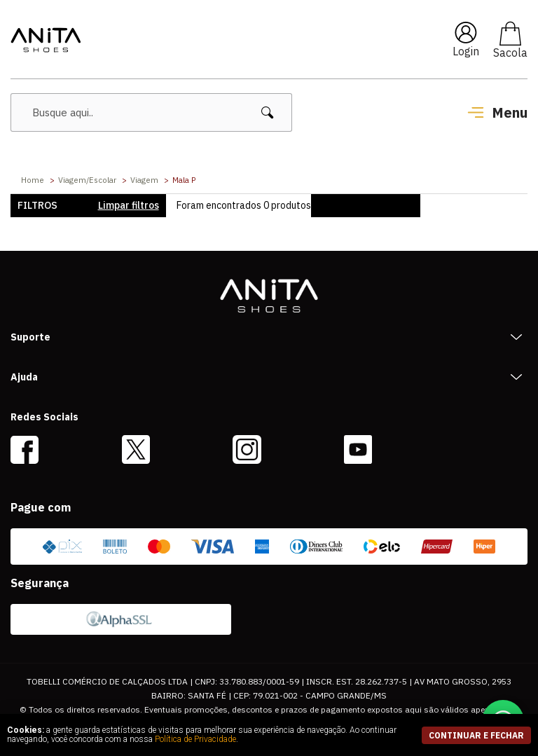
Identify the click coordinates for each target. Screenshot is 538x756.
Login (466, 51)
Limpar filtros (129, 205)
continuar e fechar (476, 735)
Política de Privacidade (195, 739)
